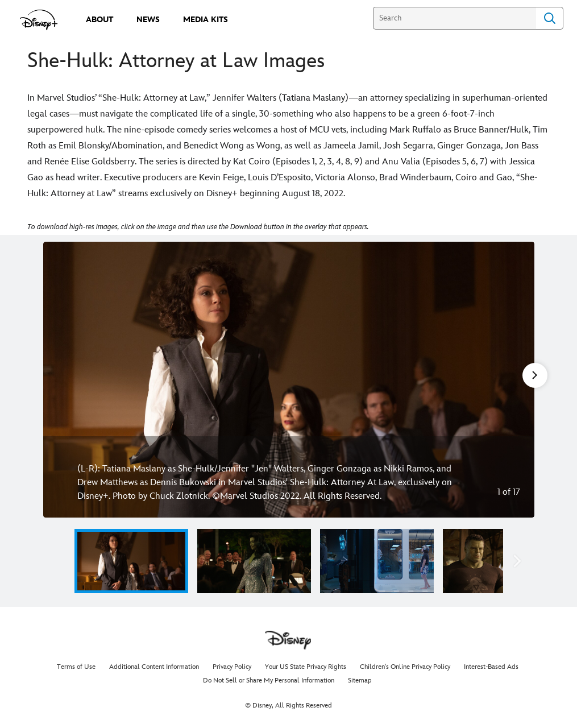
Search (550, 18)
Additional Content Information (154, 667)
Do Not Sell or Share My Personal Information (269, 681)
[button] (517, 561)
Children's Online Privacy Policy (405, 667)
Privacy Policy (232, 667)
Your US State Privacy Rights (306, 667)
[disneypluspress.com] (39, 20)
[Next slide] (517, 380)
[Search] (454, 18)
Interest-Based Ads (491, 667)
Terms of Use (76, 667)
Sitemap (360, 681)
